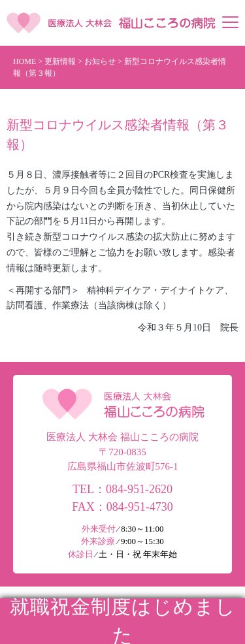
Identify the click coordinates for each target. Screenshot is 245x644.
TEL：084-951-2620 (122, 489)
